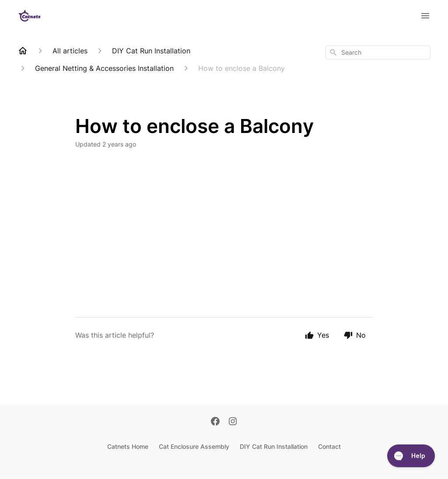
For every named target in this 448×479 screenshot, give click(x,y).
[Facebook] (215, 422)
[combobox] (378, 52)
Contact (329, 446)
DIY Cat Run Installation (274, 446)
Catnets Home (128, 446)
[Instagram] (233, 422)
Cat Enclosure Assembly (194, 446)
